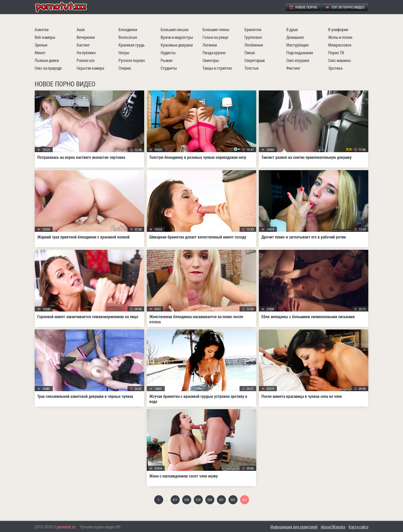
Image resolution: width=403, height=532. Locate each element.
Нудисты (168, 53)
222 (233, 500)
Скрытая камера (90, 68)
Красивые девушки (177, 45)
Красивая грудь (132, 45)
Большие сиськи (175, 29)
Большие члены (216, 29)
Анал (81, 29)
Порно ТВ (336, 53)
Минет (40, 53)
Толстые (251, 68)
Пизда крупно (214, 53)
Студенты (169, 68)
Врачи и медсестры (177, 37)
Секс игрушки (298, 60)
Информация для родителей (294, 527)
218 (187, 500)
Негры (124, 53)
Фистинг (293, 68)
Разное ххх (86, 60)
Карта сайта (358, 527)
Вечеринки (86, 37)
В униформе (338, 29)
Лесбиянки (254, 45)
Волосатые (128, 37)
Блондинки (128, 29)
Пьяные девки (47, 60)
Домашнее (295, 37)
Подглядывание (300, 53)
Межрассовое (340, 45)
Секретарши (255, 60)
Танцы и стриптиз (217, 68)
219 (198, 500)
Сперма (125, 68)
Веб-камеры (45, 37)
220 (210, 500)
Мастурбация (297, 45)
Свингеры (211, 60)
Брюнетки (253, 29)
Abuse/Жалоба (333, 527)
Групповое (253, 37)
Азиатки (42, 29)
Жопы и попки (340, 37)
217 (175, 500)
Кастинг (83, 45)
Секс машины (340, 60)
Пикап (250, 53)
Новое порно (303, 7)
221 (221, 500)
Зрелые (41, 45)
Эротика (335, 68)
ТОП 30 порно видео (345, 7)
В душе (292, 29)
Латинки (210, 45)
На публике (86, 53)
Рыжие (167, 60)
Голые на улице (215, 37)
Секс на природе (48, 68)
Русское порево (132, 60)
